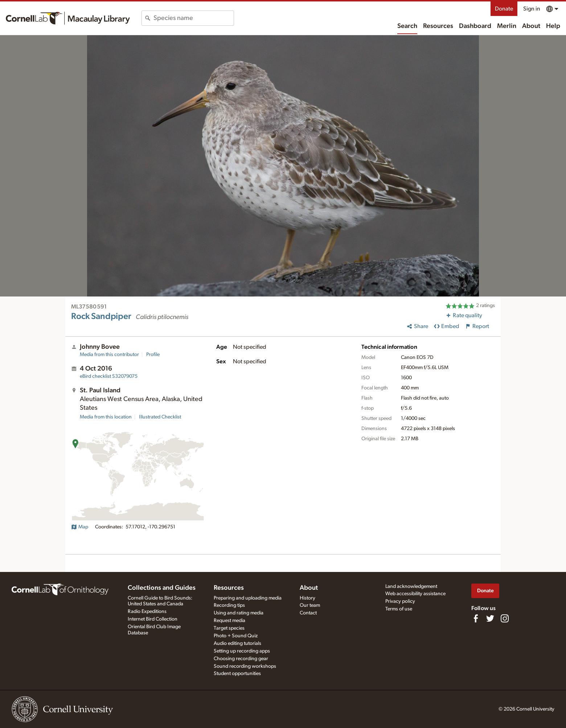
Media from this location (106, 417)
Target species (229, 628)
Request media (229, 621)
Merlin (507, 26)
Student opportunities (237, 674)
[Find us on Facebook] (476, 618)
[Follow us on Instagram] (505, 618)
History (307, 598)
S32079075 (109, 376)
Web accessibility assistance (415, 594)
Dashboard (475, 26)
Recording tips (229, 605)
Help (553, 26)
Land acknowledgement (411, 586)
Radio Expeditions (147, 612)
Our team (310, 605)
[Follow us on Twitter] (490, 618)
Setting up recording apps (242, 651)
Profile (153, 355)
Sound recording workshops (245, 666)
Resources (438, 26)
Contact (308, 613)
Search (407, 26)
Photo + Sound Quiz (236, 636)
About (531, 26)
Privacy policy (400, 601)
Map (80, 527)
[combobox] (194, 18)
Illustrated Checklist (160, 417)
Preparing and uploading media (248, 598)
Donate (504, 9)
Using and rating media (239, 613)
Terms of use (399, 609)
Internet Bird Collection (153, 619)
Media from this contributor (109, 355)
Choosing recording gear (241, 659)
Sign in (532, 9)
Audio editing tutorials (237, 643)
